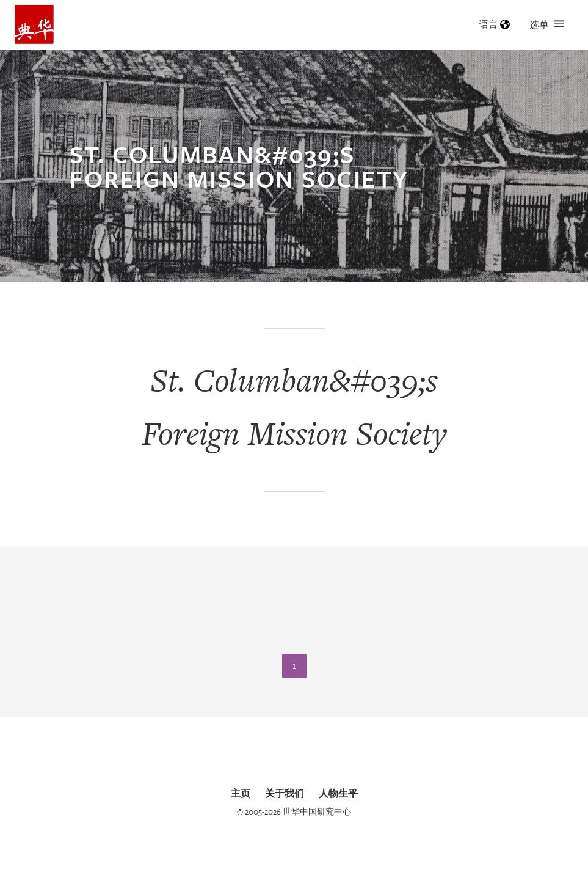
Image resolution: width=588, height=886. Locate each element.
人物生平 (338, 793)
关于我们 (285, 793)
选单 (546, 24)
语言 (495, 24)
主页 (241, 793)
